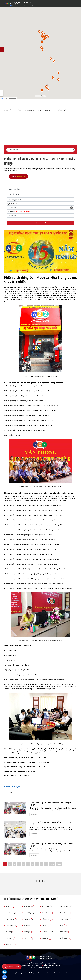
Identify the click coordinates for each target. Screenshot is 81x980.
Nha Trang (66, 932)
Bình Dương (66, 938)
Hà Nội (10, 906)
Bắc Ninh (11, 913)
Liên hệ (26, 973)
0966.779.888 (26, 965)
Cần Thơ (47, 938)
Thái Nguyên (12, 919)
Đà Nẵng (10, 932)
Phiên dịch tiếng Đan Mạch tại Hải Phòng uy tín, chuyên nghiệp (52, 845)
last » (59, 864)
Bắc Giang (47, 919)
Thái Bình (29, 919)
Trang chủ (8, 110)
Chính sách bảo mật (61, 973)
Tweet (9, 793)
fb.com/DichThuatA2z (48, 956)
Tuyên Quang (67, 919)
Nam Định (47, 913)
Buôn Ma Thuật (49, 932)
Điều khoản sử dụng (45, 973)
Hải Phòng (47, 906)
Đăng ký (33, 973)
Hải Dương (29, 913)
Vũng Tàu (29, 938)
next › (52, 864)
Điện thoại (19, 212)
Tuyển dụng (17, 973)
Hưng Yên (29, 906)
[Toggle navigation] (77, 103)
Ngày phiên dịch (12, 204)
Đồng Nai (11, 944)
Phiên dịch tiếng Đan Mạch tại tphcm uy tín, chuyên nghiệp (50, 804)
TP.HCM (10, 938)
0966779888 (36, 965)
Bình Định (29, 932)
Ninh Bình (65, 913)
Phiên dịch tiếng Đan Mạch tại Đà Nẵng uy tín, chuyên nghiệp (51, 823)
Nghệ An (29, 925)
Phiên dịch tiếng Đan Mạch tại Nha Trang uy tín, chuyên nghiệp (41, 110)
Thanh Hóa (11, 925)
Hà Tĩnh (47, 925)
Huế (63, 925)
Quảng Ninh (66, 906)
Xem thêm (34, 814)
